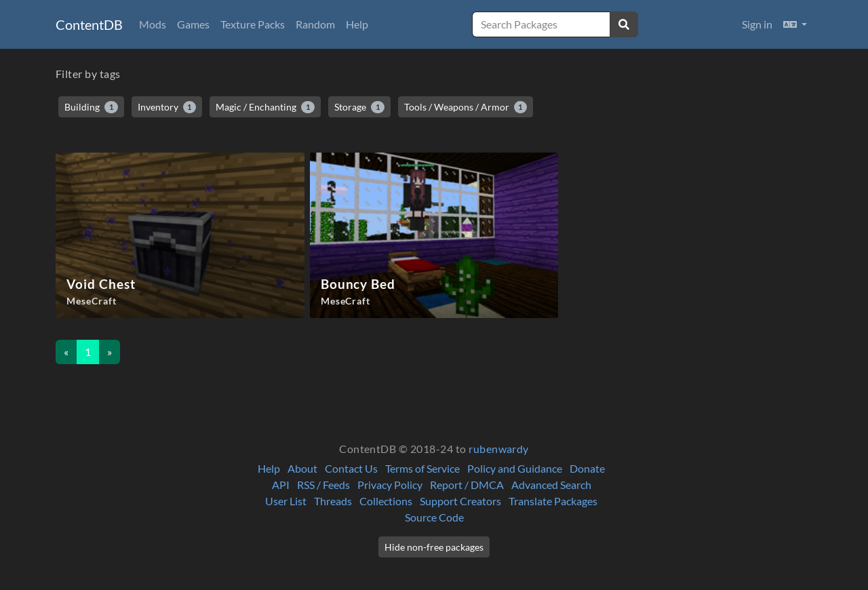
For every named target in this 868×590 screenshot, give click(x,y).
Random (315, 24)
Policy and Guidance (515, 468)
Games (193, 24)
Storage (359, 107)
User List (286, 501)
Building (91, 107)
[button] (795, 24)
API (281, 485)
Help (357, 24)
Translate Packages (553, 501)
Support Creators (460, 501)
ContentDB (89, 24)
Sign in (757, 24)
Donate (587, 468)
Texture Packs (253, 24)
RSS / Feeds (323, 485)
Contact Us (351, 468)
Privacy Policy (390, 485)
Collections (386, 501)
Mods (153, 24)
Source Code (434, 517)
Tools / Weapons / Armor (466, 107)
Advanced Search (551, 485)
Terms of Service (422, 468)
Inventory (167, 107)
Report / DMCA (467, 485)
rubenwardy (499, 449)
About (302, 468)
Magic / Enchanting (265, 107)
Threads (333, 501)
